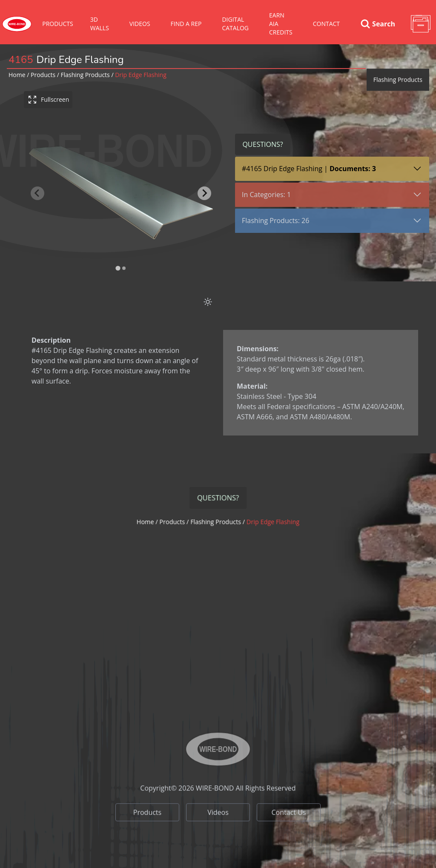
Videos (218, 834)
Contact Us (289, 834)
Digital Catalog (235, 24)
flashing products (85, 75)
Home (17, 75)
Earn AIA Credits (281, 24)
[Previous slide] (37, 193)
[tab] (118, 268)
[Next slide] (204, 193)
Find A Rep (186, 24)
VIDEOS (140, 24)
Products (58, 24)
